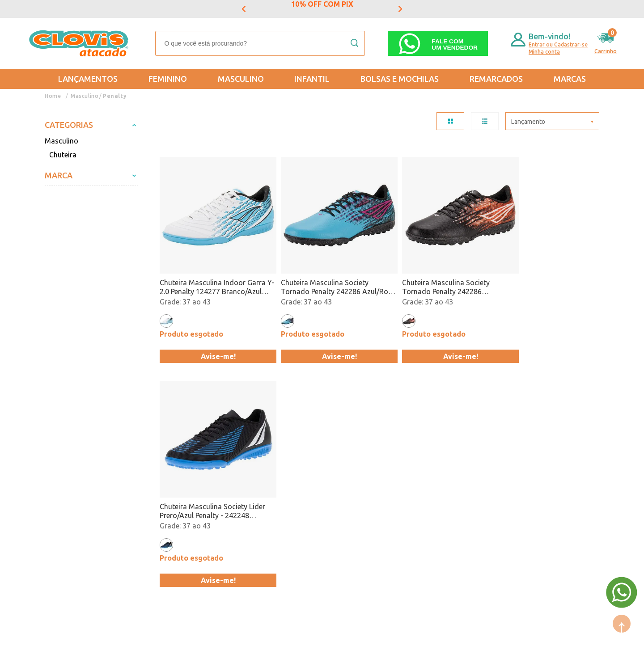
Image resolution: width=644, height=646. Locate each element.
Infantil (312, 79)
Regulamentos (68, 481)
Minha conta (544, 52)
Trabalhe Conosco (160, 494)
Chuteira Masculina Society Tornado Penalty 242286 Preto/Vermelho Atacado (424, 277)
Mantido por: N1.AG (127, 633)
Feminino (168, 79)
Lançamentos (88, 79)
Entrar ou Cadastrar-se (558, 44)
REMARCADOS (496, 79)
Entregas (59, 468)
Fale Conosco (152, 507)
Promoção (318, 481)
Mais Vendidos (325, 455)
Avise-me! (213, 346)
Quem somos (152, 455)
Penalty (115, 96)
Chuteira (63, 155)
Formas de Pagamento (167, 468)
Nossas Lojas (152, 481)
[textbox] (260, 43)
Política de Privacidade (82, 494)
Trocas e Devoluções (78, 455)
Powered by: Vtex (67, 633)
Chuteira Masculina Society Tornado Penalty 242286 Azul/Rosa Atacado (314, 277)
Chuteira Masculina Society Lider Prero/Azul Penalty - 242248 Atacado (544, 277)
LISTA (485, 121)
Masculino (241, 79)
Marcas (570, 79)
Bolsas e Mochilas (400, 79)
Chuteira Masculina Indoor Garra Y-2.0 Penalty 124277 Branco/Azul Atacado (213, 277)
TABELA (450, 121)
